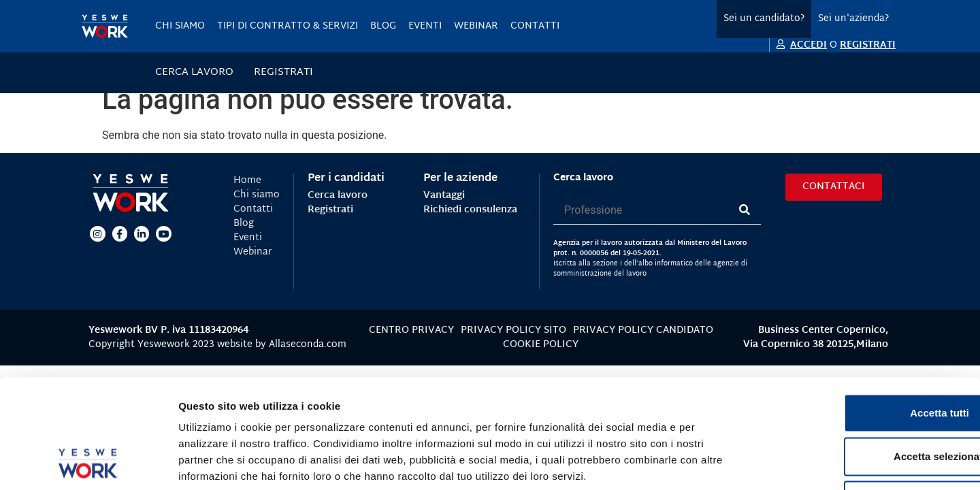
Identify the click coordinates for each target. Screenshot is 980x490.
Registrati (283, 73)
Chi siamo (180, 27)
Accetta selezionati (866, 357)
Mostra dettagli (716, 463)
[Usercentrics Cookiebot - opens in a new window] (88, 463)
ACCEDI (808, 45)
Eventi (425, 27)
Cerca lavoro (194, 73)
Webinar (476, 27)
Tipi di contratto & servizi (288, 27)
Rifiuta (867, 401)
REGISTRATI (868, 45)
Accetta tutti (867, 313)
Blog (383, 27)
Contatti (535, 27)
